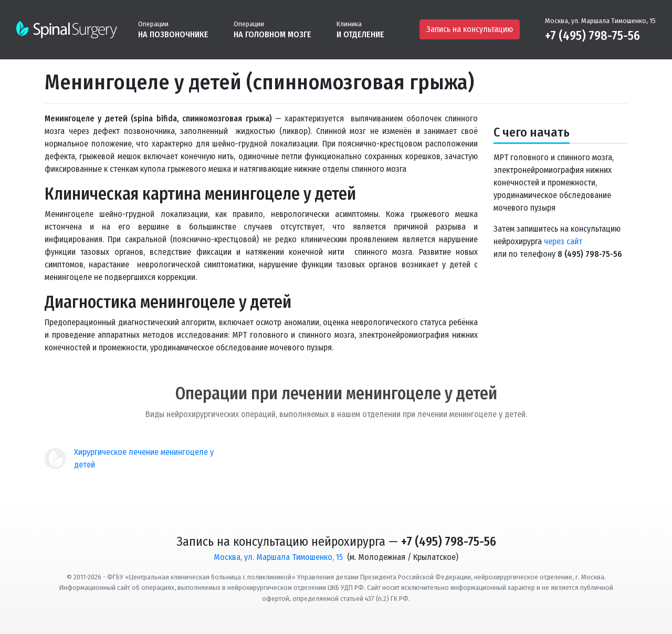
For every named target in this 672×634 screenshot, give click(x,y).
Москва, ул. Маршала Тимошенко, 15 (600, 21)
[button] (173, 29)
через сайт (563, 241)
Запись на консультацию (470, 29)
